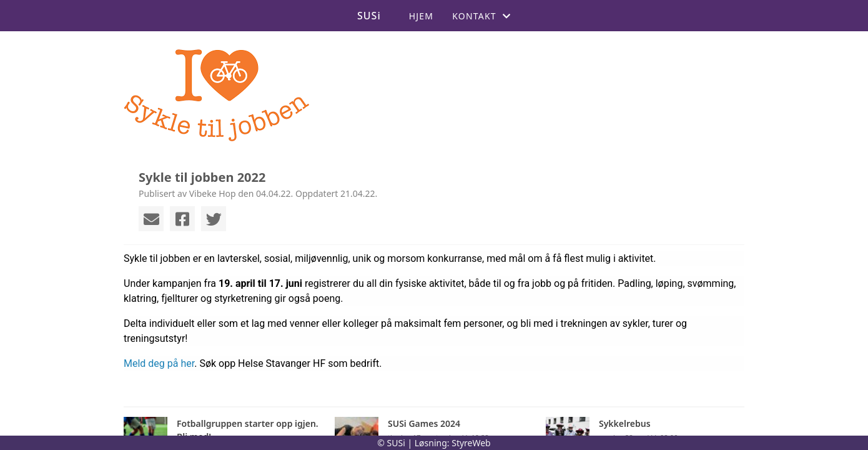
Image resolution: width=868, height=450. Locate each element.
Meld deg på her (159, 363)
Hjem (421, 16)
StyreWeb (471, 443)
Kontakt (481, 16)
